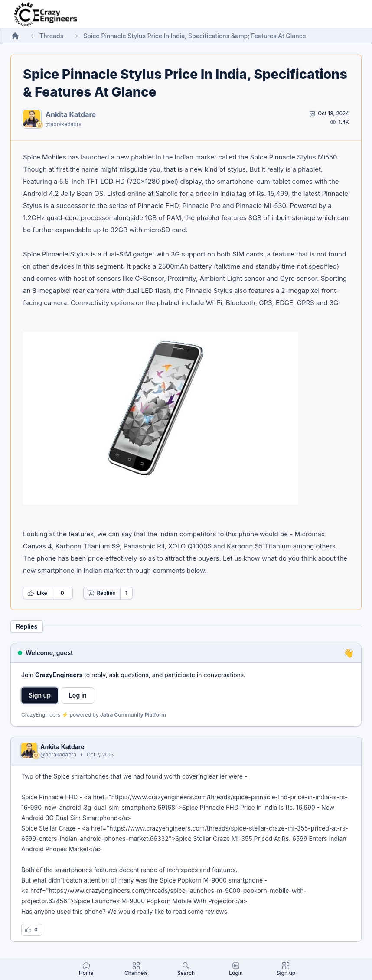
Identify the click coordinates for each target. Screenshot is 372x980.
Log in (78, 695)
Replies (101, 593)
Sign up (40, 695)
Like (37, 593)
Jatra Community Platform (133, 715)
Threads (51, 36)
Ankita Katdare (71, 114)
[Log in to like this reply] (32, 930)
